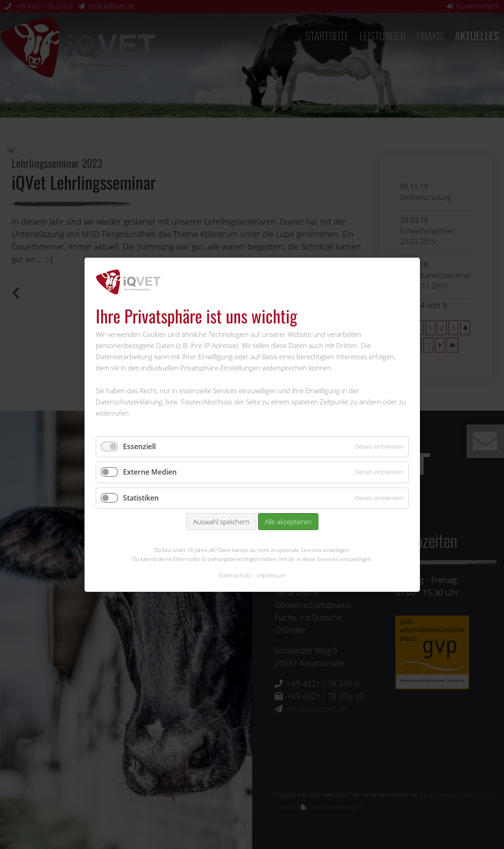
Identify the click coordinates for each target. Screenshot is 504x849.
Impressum (271, 575)
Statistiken (141, 497)
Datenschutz (235, 575)
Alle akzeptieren (288, 522)
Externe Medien (150, 472)
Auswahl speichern (221, 522)
